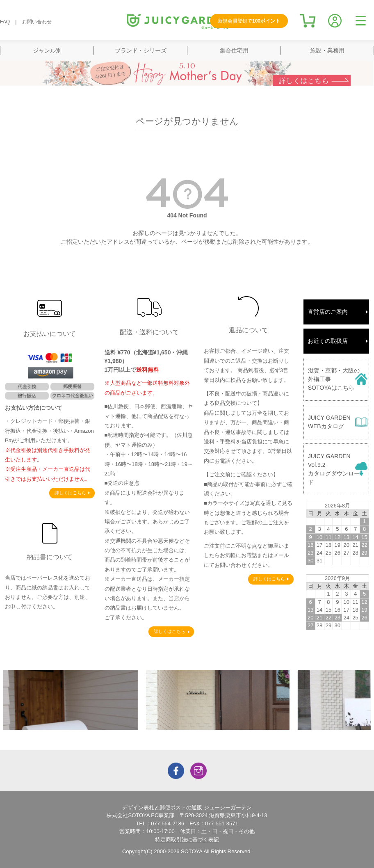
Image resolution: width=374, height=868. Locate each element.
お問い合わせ (37, 22)
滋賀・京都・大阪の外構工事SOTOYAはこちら (334, 379)
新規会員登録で (249, 21)
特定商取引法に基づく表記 (187, 839)
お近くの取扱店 (328, 341)
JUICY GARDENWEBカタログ (329, 422)
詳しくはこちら (70, 493)
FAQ (5, 22)
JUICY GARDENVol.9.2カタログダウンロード (334, 469)
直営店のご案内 (328, 312)
